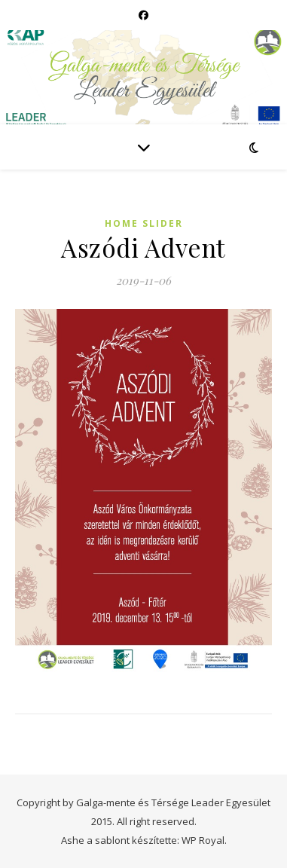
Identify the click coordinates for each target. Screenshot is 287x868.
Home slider (144, 223)
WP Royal (203, 840)
